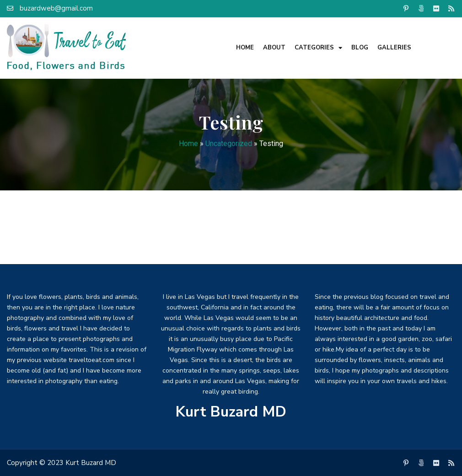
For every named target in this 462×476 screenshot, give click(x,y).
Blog (360, 48)
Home (245, 48)
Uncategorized (229, 143)
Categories (318, 48)
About (274, 48)
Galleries (394, 48)
